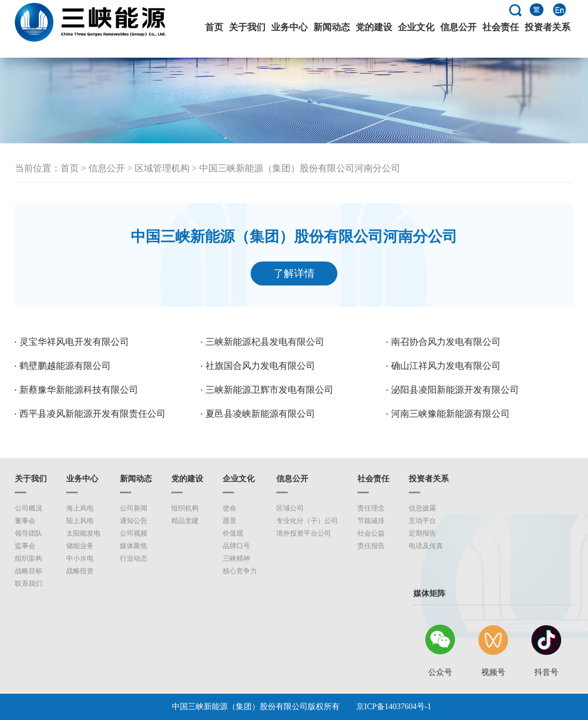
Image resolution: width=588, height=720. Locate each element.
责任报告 (371, 546)
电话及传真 (426, 546)
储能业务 (80, 546)
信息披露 (422, 508)
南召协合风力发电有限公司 (446, 342)
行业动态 (134, 558)
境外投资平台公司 (304, 533)
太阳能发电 (83, 533)
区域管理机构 (162, 168)
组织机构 (185, 508)
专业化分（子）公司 (307, 521)
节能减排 (371, 521)
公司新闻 (134, 508)
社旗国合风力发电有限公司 (260, 366)
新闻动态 (332, 27)
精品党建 (185, 521)
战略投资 (80, 571)
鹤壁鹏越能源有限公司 (65, 366)
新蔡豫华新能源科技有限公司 (79, 390)
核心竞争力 (240, 571)
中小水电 (80, 558)
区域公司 (290, 508)
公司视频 (134, 533)
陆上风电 (80, 521)
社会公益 (371, 533)
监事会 (25, 546)
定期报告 (422, 533)
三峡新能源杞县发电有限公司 (265, 342)
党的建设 (374, 27)
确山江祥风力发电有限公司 (446, 366)
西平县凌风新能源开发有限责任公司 (92, 414)
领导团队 (29, 533)
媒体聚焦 (134, 546)
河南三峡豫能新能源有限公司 (450, 414)
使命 (229, 508)
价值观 (233, 533)
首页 (214, 27)
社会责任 (501, 27)
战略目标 (29, 571)
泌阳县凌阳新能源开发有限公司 (455, 390)
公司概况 (29, 508)
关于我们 (247, 27)
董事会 (25, 521)
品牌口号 (236, 546)
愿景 (229, 521)
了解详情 (294, 273)
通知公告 (134, 521)
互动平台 (422, 521)
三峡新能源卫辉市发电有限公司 (269, 390)
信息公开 (458, 27)
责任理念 (371, 508)
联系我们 (29, 584)
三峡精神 (236, 558)
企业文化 (416, 27)
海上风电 (80, 508)
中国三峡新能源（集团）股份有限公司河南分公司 (300, 168)
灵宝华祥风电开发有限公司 (74, 342)
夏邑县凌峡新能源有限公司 (260, 414)
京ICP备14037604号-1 (394, 707)
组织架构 (29, 558)
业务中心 (289, 27)
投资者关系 (547, 27)
